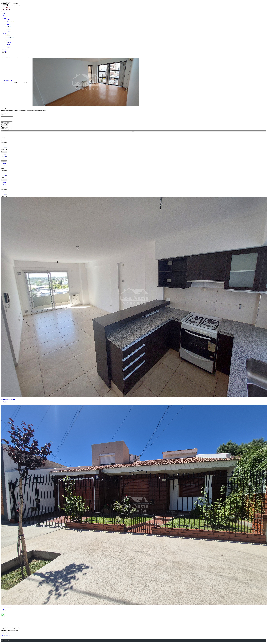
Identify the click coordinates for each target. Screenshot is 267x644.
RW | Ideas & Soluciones (5, 641)
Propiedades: (3, 128)
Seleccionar (4, 143)
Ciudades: (2, 129)
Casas (8, 19)
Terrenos (8, 27)
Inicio (4, 13)
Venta (5, 18)
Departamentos (10, 22)
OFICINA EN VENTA (8, 81)
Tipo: (1, 130)
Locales (8, 24)
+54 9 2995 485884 (5, 2)
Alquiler (6, 34)
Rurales (8, 29)
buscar (133, 132)
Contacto (5, 49)
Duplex (8, 31)
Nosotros (5, 16)
